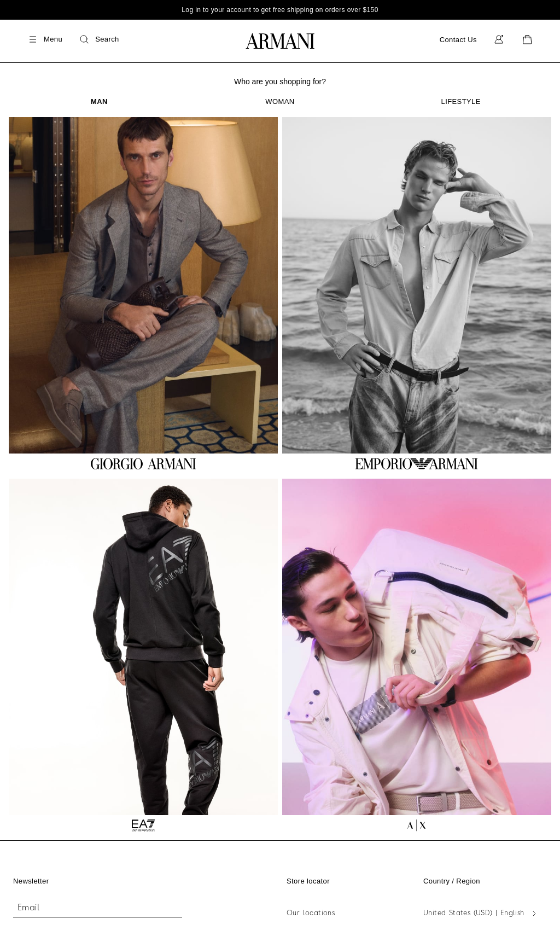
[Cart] (527, 40)
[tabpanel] (280, 474)
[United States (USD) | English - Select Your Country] (482, 914)
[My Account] (499, 40)
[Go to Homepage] (280, 41)
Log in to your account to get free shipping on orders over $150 (280, 10)
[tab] (99, 101)
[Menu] (44, 39)
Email (28, 908)
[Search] (98, 39)
